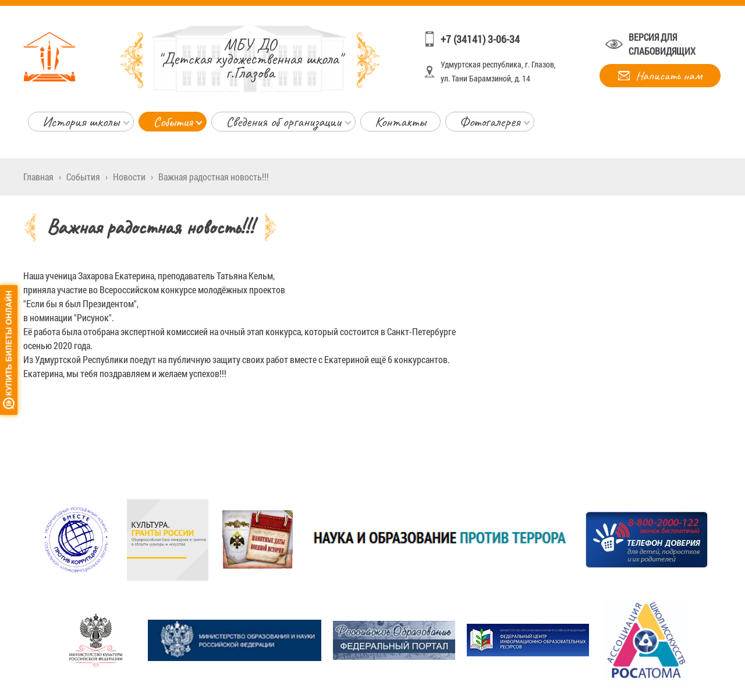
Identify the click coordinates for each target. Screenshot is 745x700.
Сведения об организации (283, 122)
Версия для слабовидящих (662, 44)
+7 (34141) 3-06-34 (480, 39)
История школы (81, 122)
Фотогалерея (490, 122)
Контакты (400, 122)
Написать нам (669, 76)
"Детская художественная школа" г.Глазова (250, 58)
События (173, 122)
